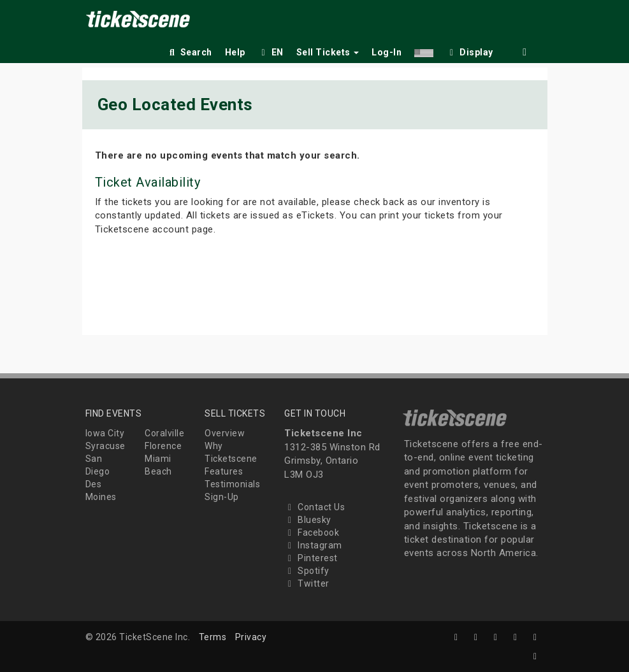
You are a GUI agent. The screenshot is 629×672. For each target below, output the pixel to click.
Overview (225, 433)
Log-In (387, 52)
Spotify (307, 571)
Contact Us (314, 507)
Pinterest (311, 558)
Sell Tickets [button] (328, 52)
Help (235, 52)
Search (190, 52)
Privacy (251, 637)
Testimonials (232, 484)
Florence (163, 446)
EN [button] (271, 52)
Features (224, 471)
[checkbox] (470, 50)
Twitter (307, 583)
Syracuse (105, 446)
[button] (424, 50)
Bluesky (308, 520)
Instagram (313, 545)
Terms (213, 637)
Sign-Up (222, 497)
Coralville (164, 433)
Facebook (312, 533)
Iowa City (105, 433)
